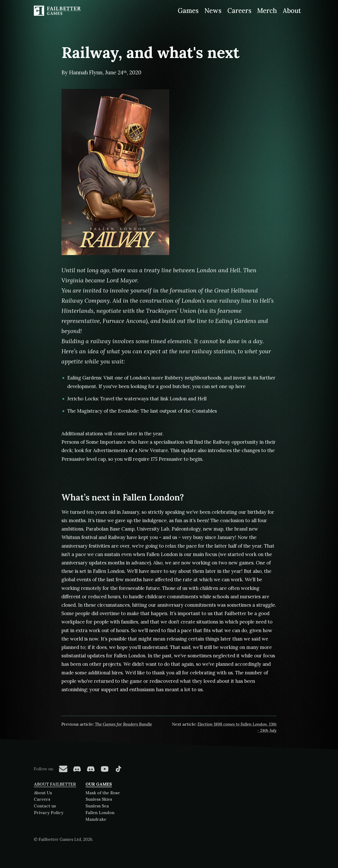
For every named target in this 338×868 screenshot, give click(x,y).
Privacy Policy (49, 813)
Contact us (45, 806)
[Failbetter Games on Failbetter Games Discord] (91, 769)
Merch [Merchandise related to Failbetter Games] (267, 11)
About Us (43, 793)
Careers (42, 799)
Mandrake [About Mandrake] (96, 819)
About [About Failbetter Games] (292, 11)
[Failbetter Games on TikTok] (118, 769)
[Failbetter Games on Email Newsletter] (63, 769)
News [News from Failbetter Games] (213, 11)
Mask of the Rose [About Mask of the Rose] (103, 793)
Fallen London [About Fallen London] (100, 813)
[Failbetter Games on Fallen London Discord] (77, 769)
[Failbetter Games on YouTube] (105, 769)
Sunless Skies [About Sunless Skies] (99, 799)
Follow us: (44, 769)
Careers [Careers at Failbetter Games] (239, 11)
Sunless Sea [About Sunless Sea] (97, 806)
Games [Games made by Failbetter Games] (188, 11)
